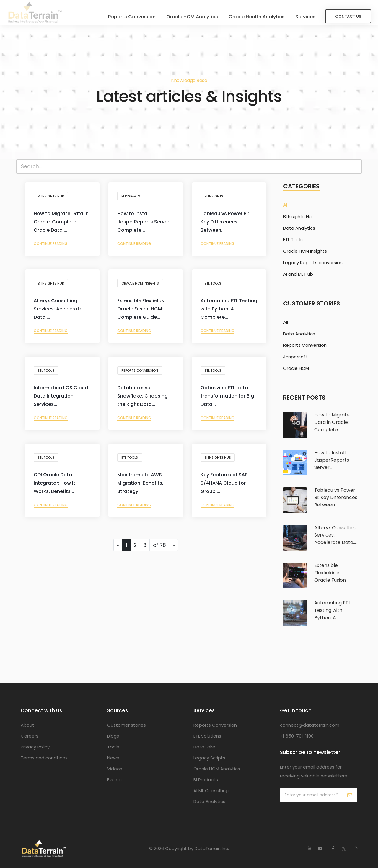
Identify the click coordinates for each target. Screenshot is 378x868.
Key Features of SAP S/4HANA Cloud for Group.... (226, 486)
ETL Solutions (207, 736)
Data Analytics (299, 228)
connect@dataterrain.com (310, 725)
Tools (113, 747)
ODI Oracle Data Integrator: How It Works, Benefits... (56, 486)
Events (114, 780)
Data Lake (204, 747)
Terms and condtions (44, 758)
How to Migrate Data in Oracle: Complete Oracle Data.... (60, 224)
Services (297, 16)
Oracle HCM (296, 368)
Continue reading (52, 246)
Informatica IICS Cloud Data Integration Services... (61, 399)
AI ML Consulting (211, 791)
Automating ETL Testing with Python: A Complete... (229, 312)
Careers (30, 736)
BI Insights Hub (53, 198)
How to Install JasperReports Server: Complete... (145, 224)
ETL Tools (215, 285)
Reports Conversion (124, 16)
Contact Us (340, 16)
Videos (115, 769)
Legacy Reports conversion (313, 263)
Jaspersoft (295, 357)
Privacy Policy (35, 747)
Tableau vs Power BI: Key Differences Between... (227, 224)
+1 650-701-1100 (297, 736)
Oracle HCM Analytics (184, 16)
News (113, 758)
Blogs (113, 736)
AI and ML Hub (298, 274)
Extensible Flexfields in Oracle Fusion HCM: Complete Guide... (145, 312)
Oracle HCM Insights (142, 285)
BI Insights (132, 198)
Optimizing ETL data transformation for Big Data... (229, 399)
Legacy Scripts (209, 758)
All (286, 205)
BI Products (206, 780)
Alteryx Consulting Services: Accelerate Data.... (60, 312)
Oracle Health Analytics (249, 16)
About (27, 725)
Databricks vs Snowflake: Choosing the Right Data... (144, 399)
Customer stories (127, 725)
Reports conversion (141, 372)
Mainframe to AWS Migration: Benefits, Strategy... (142, 486)
